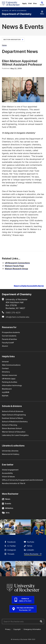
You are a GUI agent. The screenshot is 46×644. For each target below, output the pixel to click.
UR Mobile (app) (9, 379)
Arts (6, 513)
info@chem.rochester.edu (17, 317)
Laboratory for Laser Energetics (15, 435)
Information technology (12, 385)
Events (7, 504)
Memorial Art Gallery (11, 454)
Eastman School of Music (13, 418)
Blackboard (7, 389)
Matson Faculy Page (14, 266)
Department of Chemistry (17, 14)
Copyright (17, 629)
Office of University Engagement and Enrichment (22, 480)
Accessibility (7, 473)
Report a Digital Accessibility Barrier (29, 286)
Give (35, 3)
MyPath (5, 396)
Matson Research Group (16, 269)
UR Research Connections (17, 263)
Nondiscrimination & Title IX (14, 483)
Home (4, 45)
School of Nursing (10, 425)
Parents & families (9, 339)
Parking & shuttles (10, 382)
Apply (24, 3)
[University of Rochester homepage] (11, 4)
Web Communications (11, 365)
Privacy (8, 629)
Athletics (8, 508)
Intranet (5, 362)
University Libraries (10, 451)
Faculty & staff (8, 343)
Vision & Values (8, 477)
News (6, 499)
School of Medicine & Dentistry (15, 422)
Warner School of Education (14, 432)
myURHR (6, 392)
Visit (30, 3)
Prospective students (11, 332)
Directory (6, 372)
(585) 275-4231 (13, 313)
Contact (5, 368)
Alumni (5, 346)
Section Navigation (13, 40)
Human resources (9, 375)
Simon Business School (12, 428)
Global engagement (10, 470)
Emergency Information (32, 629)
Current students (9, 336)
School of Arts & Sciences (14, 11)
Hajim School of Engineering (14, 415)
